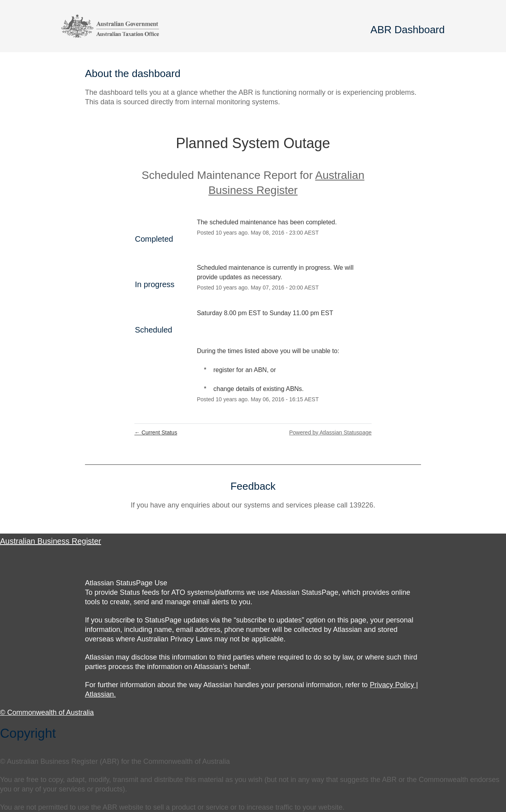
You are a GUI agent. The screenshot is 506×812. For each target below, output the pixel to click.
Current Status (156, 432)
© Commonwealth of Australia (47, 712)
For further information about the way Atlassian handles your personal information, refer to (227, 685)
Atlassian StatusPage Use (126, 583)
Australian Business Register (51, 541)
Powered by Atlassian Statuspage (330, 432)
